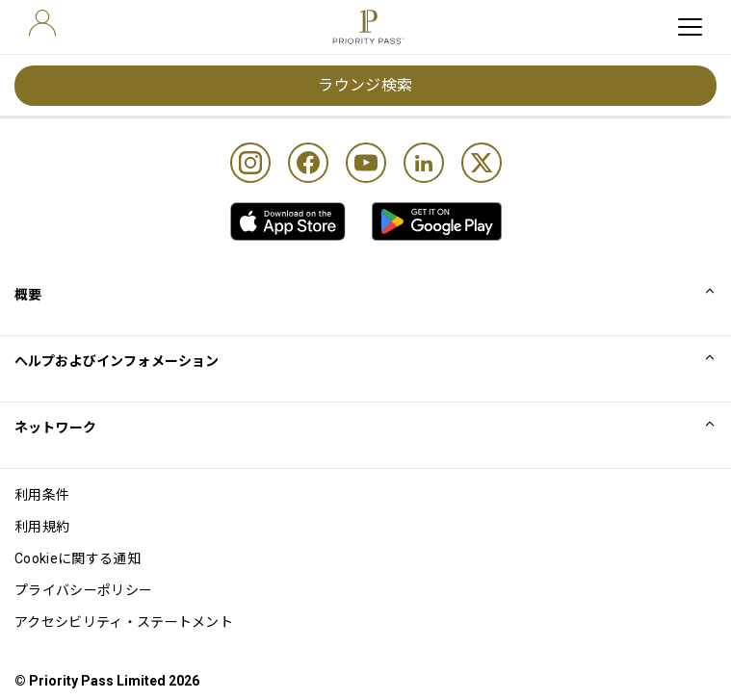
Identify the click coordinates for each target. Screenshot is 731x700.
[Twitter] (482, 163)
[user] (42, 23)
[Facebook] (308, 163)
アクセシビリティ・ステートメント (124, 622)
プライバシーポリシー (83, 590)
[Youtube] (366, 163)
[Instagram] (250, 163)
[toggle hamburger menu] (690, 27)
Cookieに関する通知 (78, 558)
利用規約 (42, 527)
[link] (288, 221)
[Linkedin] (424, 163)
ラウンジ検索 (365, 85)
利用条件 (42, 495)
